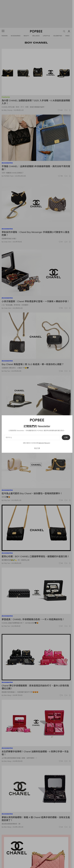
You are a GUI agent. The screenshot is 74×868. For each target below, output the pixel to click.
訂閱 (66, 437)
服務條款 (41, 443)
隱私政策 (47, 443)
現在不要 (37, 448)
